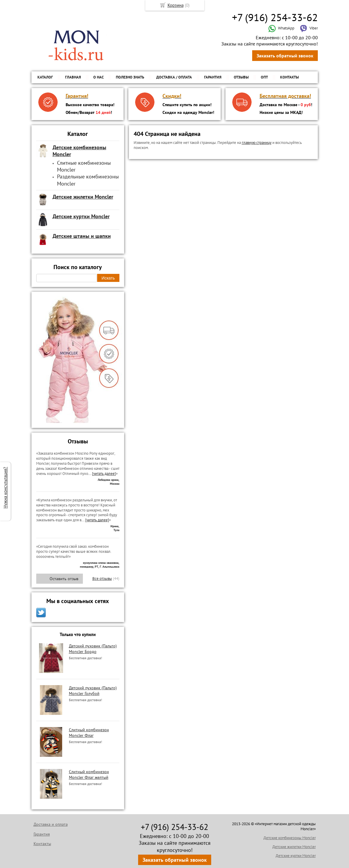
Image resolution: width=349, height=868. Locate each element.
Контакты (289, 77)
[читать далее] (104, 474)
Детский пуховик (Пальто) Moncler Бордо (93, 649)
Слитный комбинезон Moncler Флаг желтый (89, 774)
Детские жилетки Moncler (294, 847)
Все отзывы (102, 579)
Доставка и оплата (51, 824)
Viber (309, 28)
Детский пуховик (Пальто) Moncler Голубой (93, 690)
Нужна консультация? (5, 488)
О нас (98, 77)
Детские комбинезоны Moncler (290, 838)
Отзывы (241, 77)
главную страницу (257, 143)
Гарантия (213, 77)
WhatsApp (281, 28)
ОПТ (264, 77)
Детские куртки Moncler (296, 856)
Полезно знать (130, 77)
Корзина (176, 5)
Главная (73, 77)
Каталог (45, 77)
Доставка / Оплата (174, 77)
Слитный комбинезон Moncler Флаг (89, 732)
